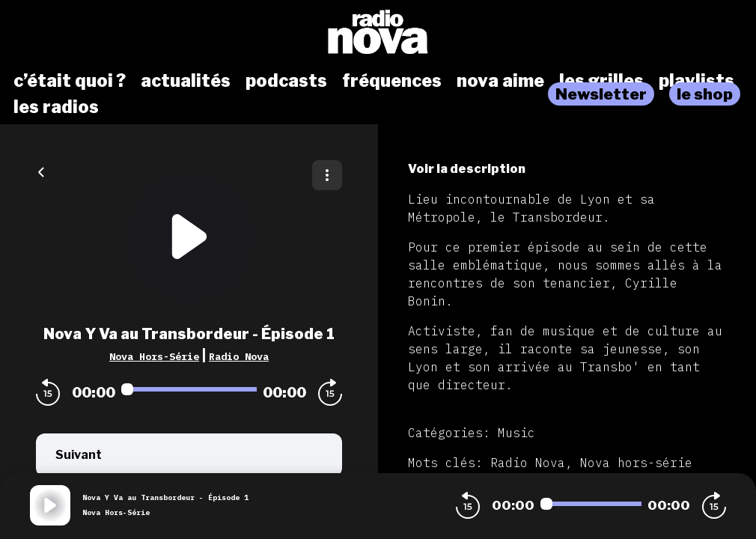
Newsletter (601, 94)
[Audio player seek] (189, 389)
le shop (705, 94)
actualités (186, 81)
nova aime (500, 81)
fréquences (392, 81)
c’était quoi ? (70, 81)
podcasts (286, 81)
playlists (696, 81)
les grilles (601, 81)
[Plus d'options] (327, 175)
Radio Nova (239, 356)
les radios (56, 107)
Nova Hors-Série (154, 356)
